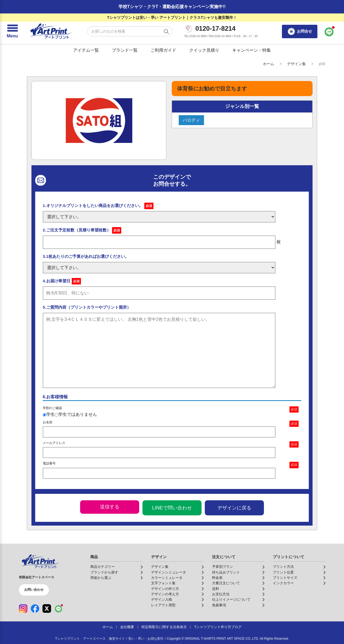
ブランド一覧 (125, 50)
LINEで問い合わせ (172, 508)
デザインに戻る (234, 508)
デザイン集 (296, 64)
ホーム (268, 64)
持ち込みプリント (226, 572)
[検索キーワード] (130, 31)
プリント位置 (283, 572)
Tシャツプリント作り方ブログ (218, 627)
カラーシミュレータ (167, 578)
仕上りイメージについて (231, 600)
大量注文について (226, 583)
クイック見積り (204, 50)
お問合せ (300, 31)
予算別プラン (223, 567)
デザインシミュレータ (169, 572)
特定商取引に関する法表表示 (164, 627)
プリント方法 (283, 567)
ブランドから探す (104, 572)
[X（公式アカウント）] (47, 608)
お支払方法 (221, 594)
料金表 (217, 578)
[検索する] (166, 31)
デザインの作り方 (165, 589)
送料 (216, 589)
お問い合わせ (34, 590)
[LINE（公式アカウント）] (59, 608)
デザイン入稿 (162, 600)
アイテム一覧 (86, 50)
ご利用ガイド (163, 50)
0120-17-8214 (215, 29)
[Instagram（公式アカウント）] (23, 608)
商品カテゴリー (103, 567)
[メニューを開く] (12, 31)
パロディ (191, 120)
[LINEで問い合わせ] (329, 31)
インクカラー (283, 583)
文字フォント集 (163, 583)
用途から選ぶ (101, 578)
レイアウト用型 (163, 605)
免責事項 (219, 605)
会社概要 (127, 627)
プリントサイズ (285, 578)
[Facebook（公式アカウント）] (35, 608)
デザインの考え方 (165, 594)
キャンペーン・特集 (252, 50)
